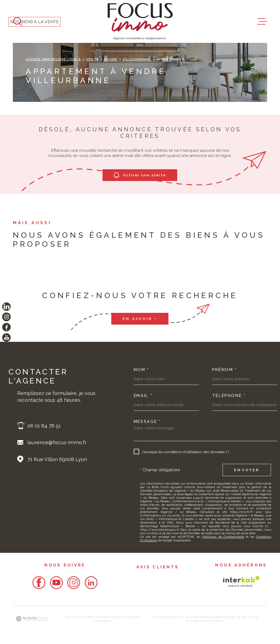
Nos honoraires (164, 617)
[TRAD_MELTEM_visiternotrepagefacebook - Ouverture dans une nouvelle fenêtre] (6, 327)
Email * (143, 396)
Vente (92, 59)
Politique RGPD (197, 621)
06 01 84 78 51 (44, 426)
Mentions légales (212, 617)
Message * (147, 422)
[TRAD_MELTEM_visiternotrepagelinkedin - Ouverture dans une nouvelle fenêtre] (6, 306)
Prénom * (225, 370)
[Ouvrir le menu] (262, 22)
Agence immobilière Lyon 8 (53, 59)
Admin (234, 617)
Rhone (111, 59)
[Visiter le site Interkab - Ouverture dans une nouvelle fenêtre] (241, 581)
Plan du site (187, 617)
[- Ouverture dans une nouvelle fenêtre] (39, 583)
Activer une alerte (140, 175)
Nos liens (249, 617)
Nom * (142, 370)
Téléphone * (229, 396)
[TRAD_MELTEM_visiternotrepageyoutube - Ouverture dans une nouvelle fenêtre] (6, 337)
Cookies (217, 621)
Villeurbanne (137, 59)
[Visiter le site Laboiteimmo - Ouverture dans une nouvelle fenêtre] (32, 619)
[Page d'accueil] (140, 21)
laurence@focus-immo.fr (57, 442)
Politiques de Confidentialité (223, 537)
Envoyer (247, 470)
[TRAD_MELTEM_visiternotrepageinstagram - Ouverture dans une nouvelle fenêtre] (6, 317)
